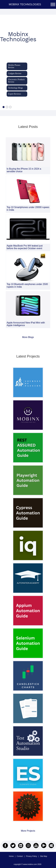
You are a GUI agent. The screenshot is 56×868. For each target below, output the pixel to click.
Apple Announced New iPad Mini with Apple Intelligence (26, 324)
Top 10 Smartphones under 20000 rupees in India (28, 209)
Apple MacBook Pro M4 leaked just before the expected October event (25, 247)
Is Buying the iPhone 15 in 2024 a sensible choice (24, 170)
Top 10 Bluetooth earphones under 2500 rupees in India (27, 285)
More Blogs (28, 337)
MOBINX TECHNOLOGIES (25, 4)
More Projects (28, 831)
